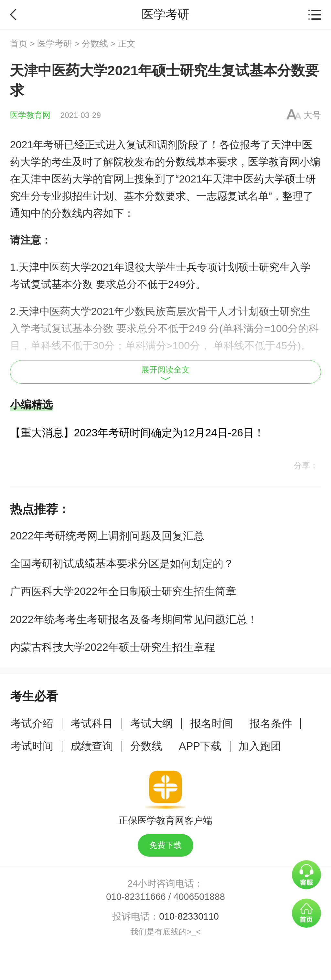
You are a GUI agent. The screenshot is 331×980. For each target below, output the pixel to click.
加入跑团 (260, 746)
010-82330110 (189, 916)
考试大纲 (152, 723)
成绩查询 (92, 746)
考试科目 (92, 723)
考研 (54, 145)
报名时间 (212, 723)
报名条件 (271, 723)
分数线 (95, 44)
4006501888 (199, 897)
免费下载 (165, 845)
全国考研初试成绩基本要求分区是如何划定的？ (122, 563)
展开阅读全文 (165, 373)
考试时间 (32, 746)
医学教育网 (30, 115)
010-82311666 (136, 897)
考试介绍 (32, 723)
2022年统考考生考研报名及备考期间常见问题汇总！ (134, 619)
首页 (19, 44)
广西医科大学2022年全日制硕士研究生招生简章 (123, 591)
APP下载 (200, 746)
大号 (312, 115)
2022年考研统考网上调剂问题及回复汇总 (107, 536)
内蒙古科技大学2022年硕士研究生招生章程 (112, 647)
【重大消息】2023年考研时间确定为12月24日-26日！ (137, 433)
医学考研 (55, 44)
